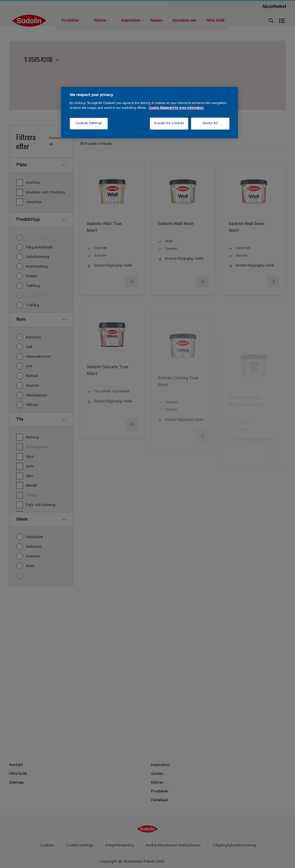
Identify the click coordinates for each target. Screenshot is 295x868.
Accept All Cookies (169, 123)
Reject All (210, 123)
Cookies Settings (89, 123)
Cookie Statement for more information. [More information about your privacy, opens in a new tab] (176, 108)
